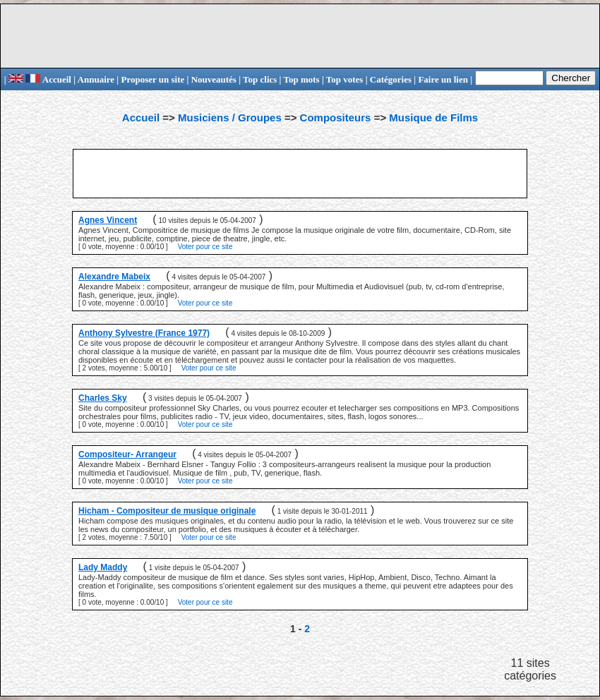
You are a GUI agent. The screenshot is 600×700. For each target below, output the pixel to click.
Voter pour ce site (205, 247)
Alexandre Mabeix (114, 277)
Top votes (345, 79)
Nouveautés (214, 79)
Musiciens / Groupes (230, 117)
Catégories (391, 79)
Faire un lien (443, 79)
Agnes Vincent (108, 220)
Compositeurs (336, 117)
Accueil (48, 79)
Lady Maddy (103, 567)
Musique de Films (433, 117)
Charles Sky (103, 398)
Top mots (301, 79)
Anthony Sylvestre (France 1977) (144, 333)
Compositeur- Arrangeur (127, 454)
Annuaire (96, 79)
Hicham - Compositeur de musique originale (167, 511)
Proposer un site (152, 79)
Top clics (260, 79)
